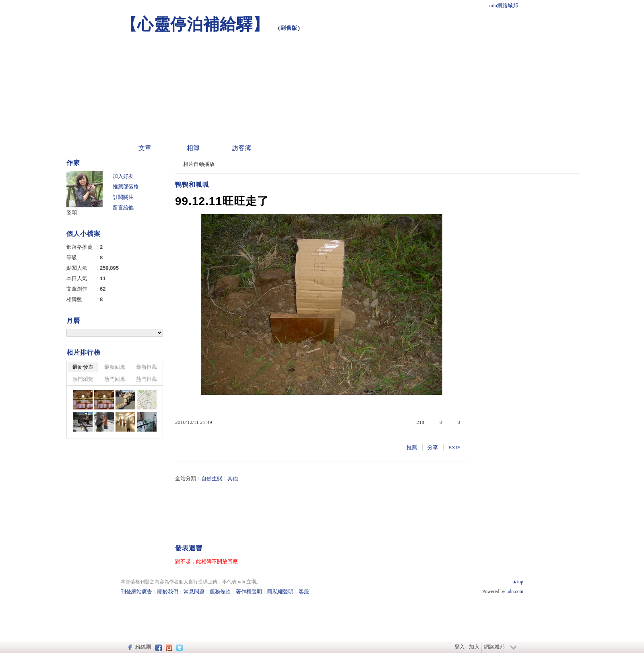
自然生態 (212, 478)
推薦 (412, 447)
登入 (460, 647)
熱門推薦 (147, 379)
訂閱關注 (123, 197)
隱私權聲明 (280, 592)
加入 (474, 647)
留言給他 (123, 208)
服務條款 (220, 592)
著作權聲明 (249, 592)
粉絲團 (143, 647)
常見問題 (194, 592)
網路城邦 (494, 647)
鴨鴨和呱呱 (192, 185)
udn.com (515, 591)
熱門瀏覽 (83, 379)
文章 (145, 148)
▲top (518, 582)
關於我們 (168, 592)
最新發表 (83, 367)
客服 (304, 592)
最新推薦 (147, 367)
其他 (233, 478)
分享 (433, 447)
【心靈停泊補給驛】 (195, 24)
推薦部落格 (126, 187)
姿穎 (72, 212)
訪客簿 (242, 148)
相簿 (193, 148)
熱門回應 (115, 379)
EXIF (454, 447)
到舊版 (289, 28)
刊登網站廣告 (136, 592)
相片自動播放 (199, 164)
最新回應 (115, 367)
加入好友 (123, 176)
